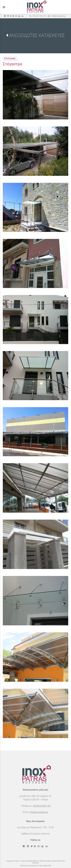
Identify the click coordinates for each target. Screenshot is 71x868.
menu (4, 7)
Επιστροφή (10, 58)
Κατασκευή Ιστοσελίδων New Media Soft (36, 866)
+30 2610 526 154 (39, 16)
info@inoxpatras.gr (58, 16)
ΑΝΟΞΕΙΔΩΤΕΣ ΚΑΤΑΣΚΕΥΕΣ (37, 35)
